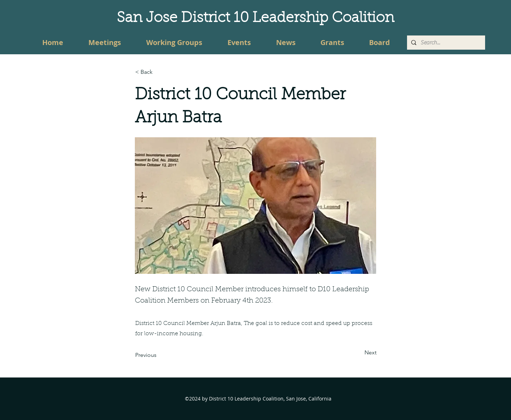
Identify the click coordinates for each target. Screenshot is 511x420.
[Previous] (159, 355)
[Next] (359, 353)
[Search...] (445, 43)
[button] (159, 72)
